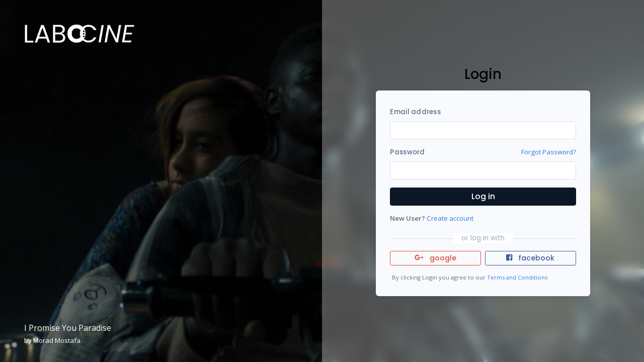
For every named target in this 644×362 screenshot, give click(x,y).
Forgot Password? (549, 152)
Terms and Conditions (517, 277)
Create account (450, 218)
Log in (483, 196)
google (435, 258)
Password (407, 152)
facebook (530, 258)
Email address (415, 112)
